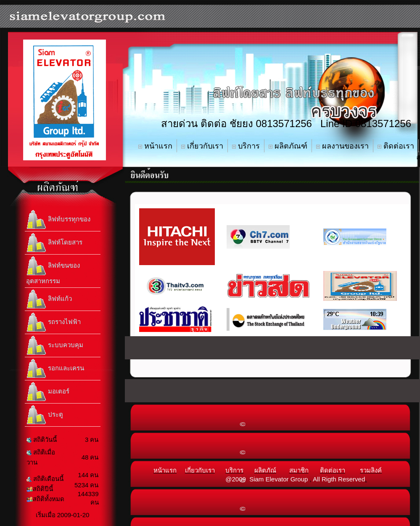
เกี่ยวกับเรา (202, 146)
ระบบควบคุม (55, 345)
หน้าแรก (155, 146)
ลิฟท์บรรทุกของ (58, 220)
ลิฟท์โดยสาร (54, 243)
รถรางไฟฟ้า (53, 322)
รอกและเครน (55, 369)
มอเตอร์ (48, 392)
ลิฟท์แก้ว (49, 299)
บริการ (246, 146)
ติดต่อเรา (396, 146)
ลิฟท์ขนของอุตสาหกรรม (53, 270)
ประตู (45, 415)
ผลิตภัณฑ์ (288, 146)
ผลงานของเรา (342, 146)
